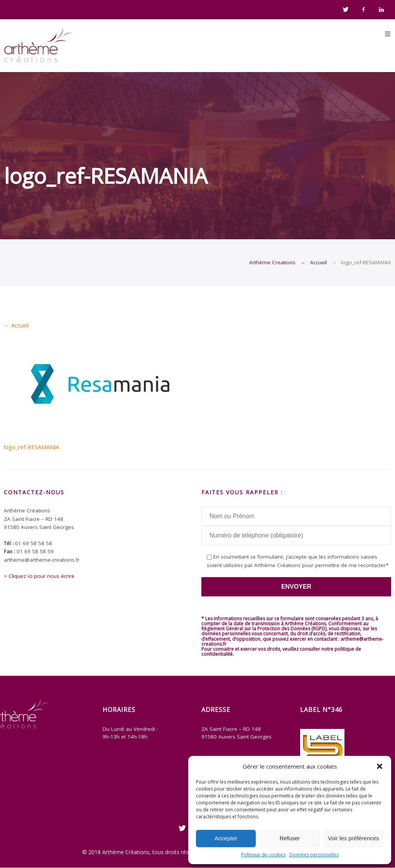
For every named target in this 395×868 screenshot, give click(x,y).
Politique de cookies (263, 855)
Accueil (318, 262)
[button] (380, 766)
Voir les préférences (354, 838)
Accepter (226, 838)
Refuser (290, 838)
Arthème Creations (272, 262)
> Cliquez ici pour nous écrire (39, 576)
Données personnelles (314, 855)
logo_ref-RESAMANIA (31, 447)
